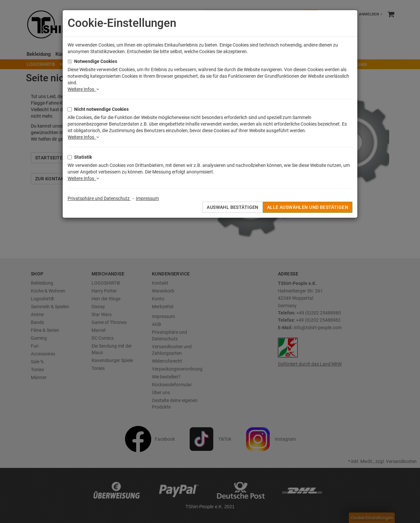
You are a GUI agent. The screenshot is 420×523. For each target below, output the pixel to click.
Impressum (147, 198)
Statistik (83, 157)
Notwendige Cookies (96, 61)
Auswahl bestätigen (233, 207)
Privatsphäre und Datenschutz (99, 198)
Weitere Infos (83, 89)
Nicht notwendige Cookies (101, 109)
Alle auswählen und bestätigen (308, 207)
